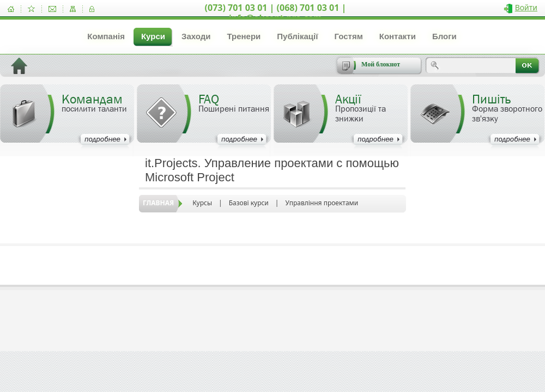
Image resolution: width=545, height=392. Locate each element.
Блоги (444, 36)
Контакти (398, 36)
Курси (153, 36)
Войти (526, 7)
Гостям (348, 36)
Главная (158, 203)
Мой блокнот (381, 64)
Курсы (202, 203)
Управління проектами (322, 203)
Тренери (244, 36)
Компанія (106, 36)
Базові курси (249, 203)
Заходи (196, 36)
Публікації (297, 36)
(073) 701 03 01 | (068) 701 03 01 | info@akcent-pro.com (276, 13)
